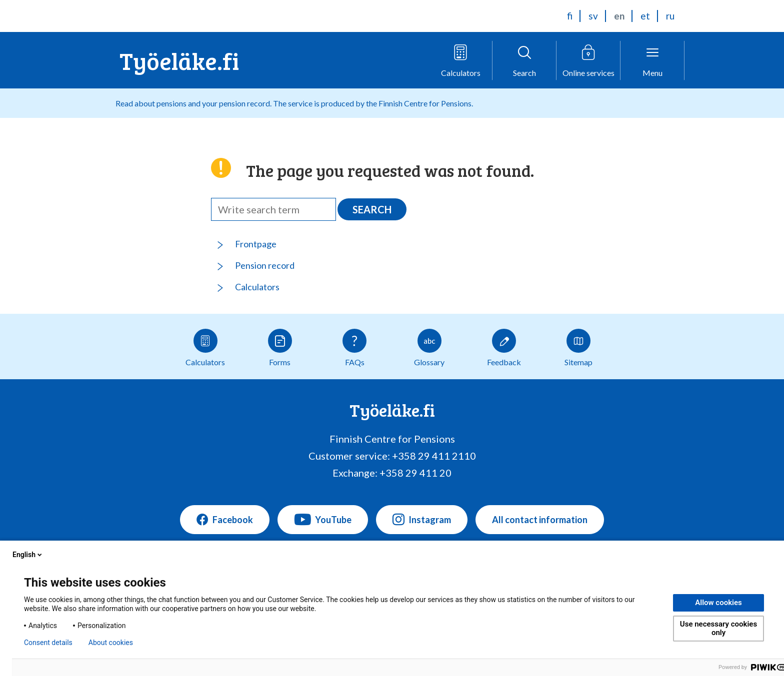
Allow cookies (718, 603)
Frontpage (256, 244)
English (28, 555)
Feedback (504, 348)
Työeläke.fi (179, 60)
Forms (280, 348)
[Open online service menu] (588, 60)
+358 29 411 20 (415, 473)
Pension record (265, 265)
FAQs (354, 348)
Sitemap (578, 348)
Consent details (48, 643)
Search (372, 209)
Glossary (429, 348)
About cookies (111, 643)
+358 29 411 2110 (434, 456)
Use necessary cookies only (718, 628)
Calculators (257, 287)
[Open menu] (652, 60)
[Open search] (524, 60)
